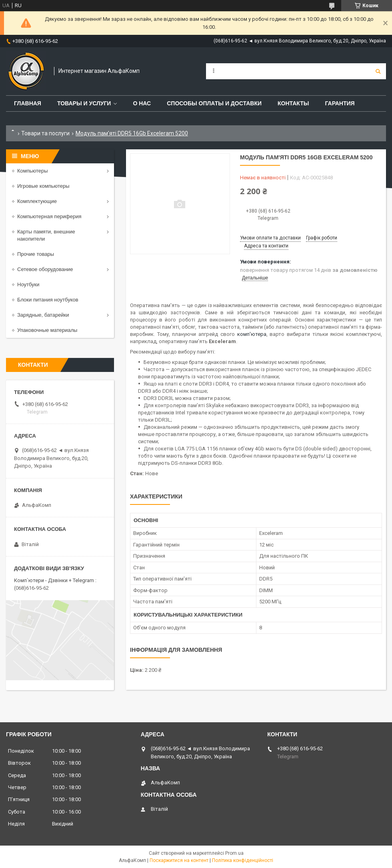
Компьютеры (33, 171)
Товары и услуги (84, 103)
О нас (142, 103)
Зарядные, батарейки (43, 315)
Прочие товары (36, 254)
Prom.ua (234, 853)
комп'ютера (252, 334)
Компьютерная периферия (49, 216)
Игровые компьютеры (43, 186)
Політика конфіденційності (243, 860)
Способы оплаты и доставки (214, 103)
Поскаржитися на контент (179, 860)
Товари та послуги (45, 133)
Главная (28, 103)
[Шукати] (378, 71)
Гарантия (340, 103)
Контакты (293, 103)
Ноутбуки (28, 284)
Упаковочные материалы (47, 330)
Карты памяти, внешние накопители (46, 235)
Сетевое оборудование (45, 269)
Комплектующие (37, 201)
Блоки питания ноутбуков (48, 300)
